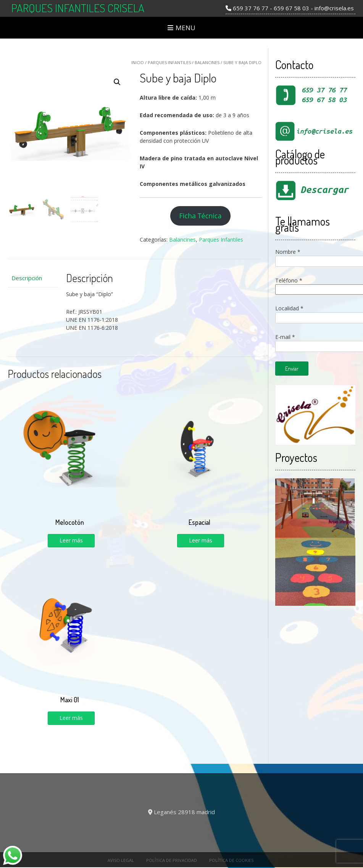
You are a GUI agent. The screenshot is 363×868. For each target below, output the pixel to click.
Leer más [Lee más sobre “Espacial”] (201, 540)
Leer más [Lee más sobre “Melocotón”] (71, 540)
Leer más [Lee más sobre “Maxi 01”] (71, 718)
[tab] (33, 278)
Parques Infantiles (169, 62)
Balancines (207, 62)
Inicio (138, 62)
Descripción (27, 278)
